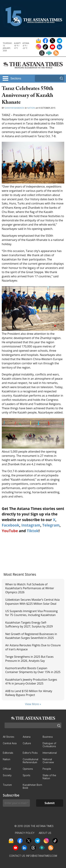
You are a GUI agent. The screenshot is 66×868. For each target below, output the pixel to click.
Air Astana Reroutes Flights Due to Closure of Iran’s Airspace (33, 647)
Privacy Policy (25, 833)
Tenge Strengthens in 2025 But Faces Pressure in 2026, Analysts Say (29, 659)
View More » (33, 704)
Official (7, 769)
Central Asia (10, 743)
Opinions (28, 769)
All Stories (9, 737)
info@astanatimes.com (42, 856)
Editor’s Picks (30, 753)
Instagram (31, 525)
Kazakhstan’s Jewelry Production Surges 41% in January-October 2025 (31, 682)
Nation (31, 108)
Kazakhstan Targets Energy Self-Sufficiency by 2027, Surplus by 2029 (29, 624)
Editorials (8, 753)
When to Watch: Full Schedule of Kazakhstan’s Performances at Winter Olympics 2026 (30, 588)
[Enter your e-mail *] (16, 803)
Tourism (7, 785)
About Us (45, 833)
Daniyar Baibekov (15, 108)
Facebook (11, 525)
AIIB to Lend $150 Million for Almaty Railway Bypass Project (29, 693)
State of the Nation (49, 777)
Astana (27, 737)
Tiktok (33, 531)
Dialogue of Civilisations (49, 745)
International (50, 753)
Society (7, 775)
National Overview (48, 761)
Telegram (51, 525)
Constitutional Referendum (30, 761)
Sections (16, 78)
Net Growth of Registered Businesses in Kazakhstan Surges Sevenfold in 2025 (31, 636)
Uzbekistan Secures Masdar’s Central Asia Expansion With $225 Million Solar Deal (32, 602)
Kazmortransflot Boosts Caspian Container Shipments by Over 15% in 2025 (33, 670)
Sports (26, 775)
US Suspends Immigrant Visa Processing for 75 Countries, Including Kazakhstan (31, 613)
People (47, 769)
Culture (27, 743)
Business (48, 737)
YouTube (10, 531)
